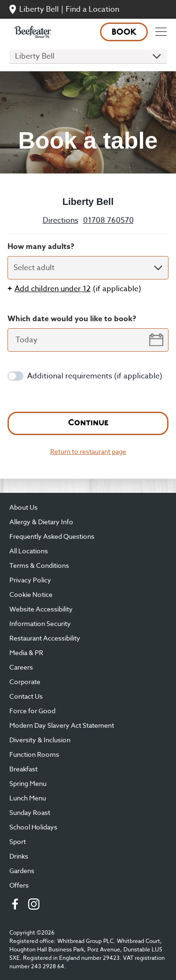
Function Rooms (34, 754)
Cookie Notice (31, 594)
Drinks (19, 856)
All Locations (29, 551)
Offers (19, 885)
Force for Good (32, 711)
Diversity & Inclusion (40, 740)
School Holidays (33, 827)
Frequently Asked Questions (52, 536)
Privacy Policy (30, 580)
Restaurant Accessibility (45, 638)
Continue (88, 423)
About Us (23, 507)
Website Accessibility (41, 609)
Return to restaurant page (88, 451)
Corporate (25, 682)
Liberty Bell (39, 9)
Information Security (40, 623)
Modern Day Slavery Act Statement (62, 725)
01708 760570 (108, 220)
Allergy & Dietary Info (41, 522)
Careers (21, 667)
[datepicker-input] (88, 340)
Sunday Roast (30, 812)
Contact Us (26, 696)
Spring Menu (28, 783)
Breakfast (23, 769)
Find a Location (92, 9)
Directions (61, 220)
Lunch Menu (28, 798)
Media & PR (26, 652)
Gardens (22, 871)
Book (124, 33)
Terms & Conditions (39, 565)
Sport (18, 841)
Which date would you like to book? (72, 319)
